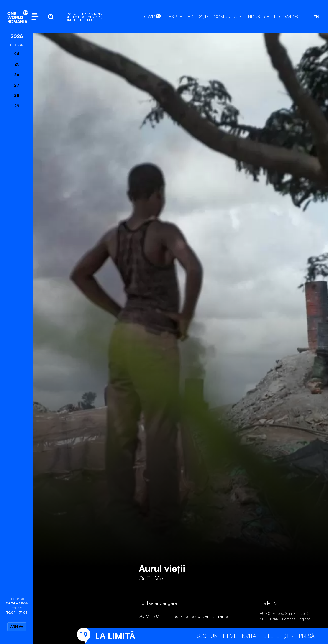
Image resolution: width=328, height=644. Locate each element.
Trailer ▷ (269, 603)
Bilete (272, 636)
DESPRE (174, 17)
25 (17, 64)
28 (17, 95)
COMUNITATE (228, 17)
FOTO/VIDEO (287, 17)
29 (17, 106)
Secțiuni (208, 636)
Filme (230, 636)
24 (17, 54)
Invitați (250, 636)
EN (316, 17)
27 (17, 85)
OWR (152, 17)
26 (17, 74)
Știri (289, 636)
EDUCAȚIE (198, 17)
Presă (307, 636)
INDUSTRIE (258, 17)
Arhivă (17, 627)
